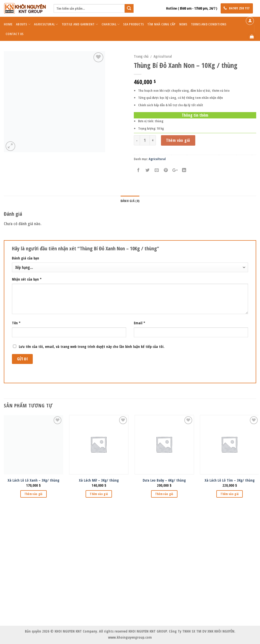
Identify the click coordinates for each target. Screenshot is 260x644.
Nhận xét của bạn (27, 279)
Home (8, 24)
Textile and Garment (80, 24)
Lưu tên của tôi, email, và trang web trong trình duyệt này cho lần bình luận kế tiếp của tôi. (92, 347)
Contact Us (15, 34)
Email (140, 323)
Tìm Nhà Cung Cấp (161, 24)
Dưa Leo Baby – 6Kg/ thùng (164, 480)
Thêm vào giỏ (178, 140)
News (183, 24)
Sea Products (133, 24)
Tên (16, 323)
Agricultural (46, 24)
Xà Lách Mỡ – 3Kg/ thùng (99, 480)
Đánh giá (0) (130, 201)
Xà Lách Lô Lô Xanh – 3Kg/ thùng (34, 480)
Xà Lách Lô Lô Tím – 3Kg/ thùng (230, 480)
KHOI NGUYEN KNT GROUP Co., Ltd (130, 527)
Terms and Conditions (209, 24)
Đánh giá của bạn (26, 258)
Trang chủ (141, 56)
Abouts (23, 24)
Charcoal (111, 24)
